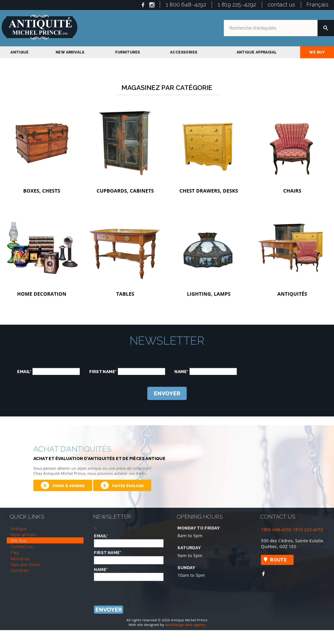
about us (20, 558)
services (20, 570)
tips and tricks (25, 565)
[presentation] (282, 366)
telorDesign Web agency (185, 625)
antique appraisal (257, 52)
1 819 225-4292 (237, 5)
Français (318, 5)
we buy (317, 52)
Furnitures (128, 52)
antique (19, 52)
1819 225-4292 (308, 529)
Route (278, 560)
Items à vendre (63, 485)
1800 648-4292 (276, 529)
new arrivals (70, 52)
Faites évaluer (122, 485)
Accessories (184, 52)
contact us (281, 5)
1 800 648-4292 (186, 5)
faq (14, 552)
